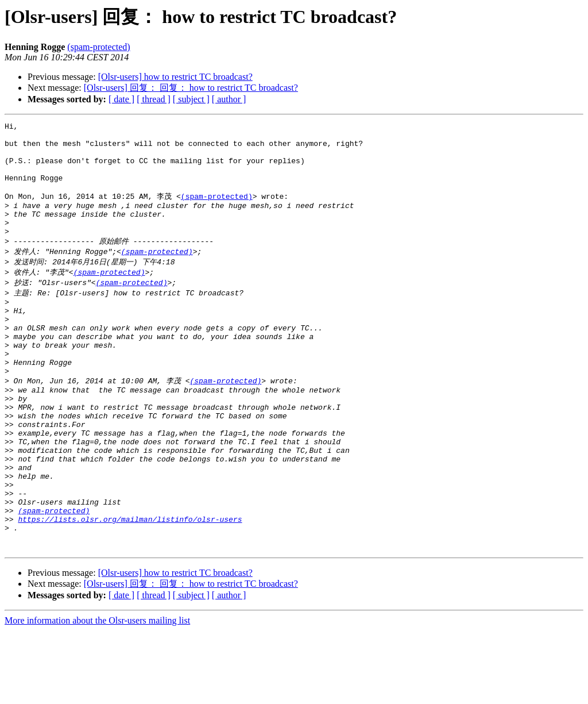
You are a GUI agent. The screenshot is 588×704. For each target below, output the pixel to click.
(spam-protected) (98, 47)
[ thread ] (154, 99)
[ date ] (121, 99)
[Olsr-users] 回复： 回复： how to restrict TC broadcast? (191, 88)
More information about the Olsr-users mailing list (97, 694)
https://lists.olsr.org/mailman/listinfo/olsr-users (130, 587)
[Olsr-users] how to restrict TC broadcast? (175, 77)
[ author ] (229, 99)
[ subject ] (191, 99)
